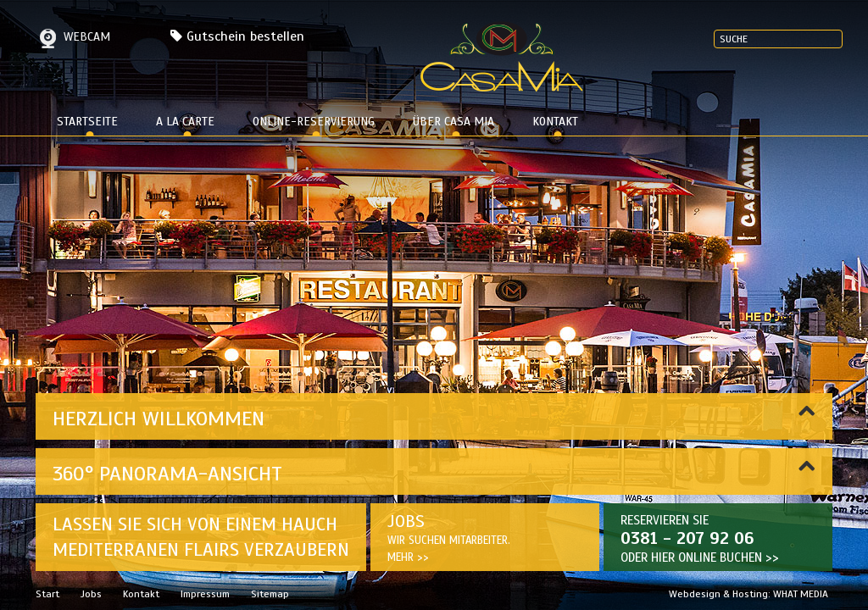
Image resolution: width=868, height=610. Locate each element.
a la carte (185, 122)
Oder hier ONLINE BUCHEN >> (700, 557)
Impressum (205, 594)
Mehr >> (408, 557)
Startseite (87, 122)
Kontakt (555, 122)
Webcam (73, 37)
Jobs (91, 594)
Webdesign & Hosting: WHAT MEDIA (748, 594)
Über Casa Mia (453, 122)
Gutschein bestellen (245, 36)
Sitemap (270, 594)
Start (47, 594)
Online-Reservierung (314, 122)
